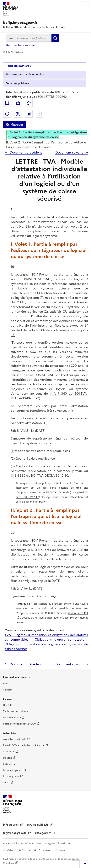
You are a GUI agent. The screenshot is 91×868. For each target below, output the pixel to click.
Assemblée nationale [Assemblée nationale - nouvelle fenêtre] (15, 739)
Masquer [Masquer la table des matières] (17, 125)
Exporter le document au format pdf (7, 103)
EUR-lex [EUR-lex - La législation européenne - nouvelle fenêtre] (7, 764)
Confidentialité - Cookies (17, 850)
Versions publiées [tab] (17, 83)
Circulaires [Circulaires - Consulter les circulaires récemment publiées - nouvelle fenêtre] (9, 752)
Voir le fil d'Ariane (13, 52)
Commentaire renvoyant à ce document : (35, 630)
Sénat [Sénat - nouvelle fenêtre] (6, 783)
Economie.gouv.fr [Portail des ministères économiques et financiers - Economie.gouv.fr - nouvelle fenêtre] (13, 770)
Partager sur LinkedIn (29, 114)
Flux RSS (8, 705)
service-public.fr (38, 825)
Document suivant (70, 152)
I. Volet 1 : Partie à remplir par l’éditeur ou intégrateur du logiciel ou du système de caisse (47, 135)
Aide (6, 684)
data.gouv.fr (43, 833)
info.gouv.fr (11, 825)
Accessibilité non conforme (19, 843)
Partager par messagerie (40, 114)
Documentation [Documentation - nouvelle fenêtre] (12, 718)
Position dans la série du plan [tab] (25, 75)
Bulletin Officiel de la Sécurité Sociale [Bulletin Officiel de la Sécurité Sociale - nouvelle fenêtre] (24, 745)
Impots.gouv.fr (11, 776)
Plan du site (65, 843)
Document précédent (25, 152)
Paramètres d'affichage (51, 850)
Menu (86, 5)
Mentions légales (46, 843)
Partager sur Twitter (18, 114)
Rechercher (55, 38)
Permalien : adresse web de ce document (29, 103)
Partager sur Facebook (7, 114)
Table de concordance (16, 711)
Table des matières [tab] (18, 66)
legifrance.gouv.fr (15, 833)
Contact (8, 690)
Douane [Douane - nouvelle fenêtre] (8, 758)
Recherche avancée (21, 45)
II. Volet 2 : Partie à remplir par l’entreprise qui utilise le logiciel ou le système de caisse (46, 145)
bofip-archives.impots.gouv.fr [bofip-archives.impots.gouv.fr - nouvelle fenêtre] (19, 724)
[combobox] (29, 38)
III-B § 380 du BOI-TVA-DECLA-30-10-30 (39, 475)
